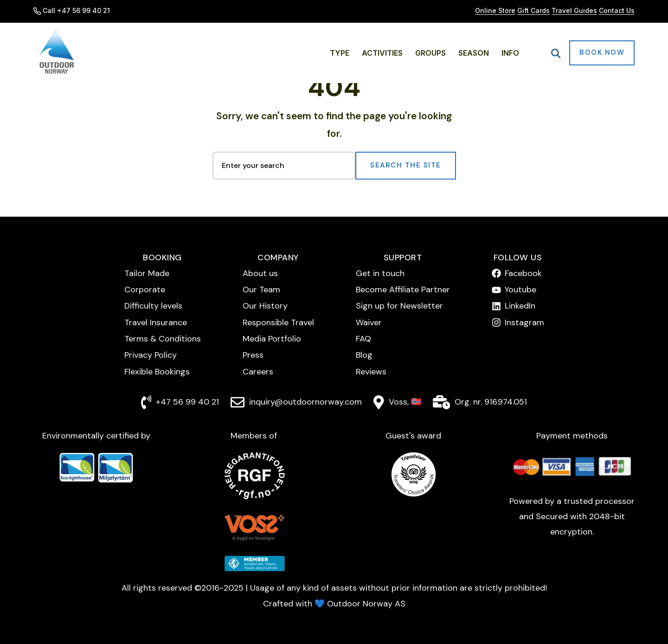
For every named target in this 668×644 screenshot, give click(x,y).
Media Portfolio (272, 339)
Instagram (524, 322)
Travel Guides (574, 10)
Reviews (371, 372)
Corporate (145, 290)
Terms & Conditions (163, 339)
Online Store (495, 10)
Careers (258, 372)
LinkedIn (520, 306)
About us (260, 273)
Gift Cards (533, 10)
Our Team (261, 290)
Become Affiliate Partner (403, 290)
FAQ (363, 339)
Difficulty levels (153, 306)
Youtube (520, 290)
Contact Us (617, 10)
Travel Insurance (156, 322)
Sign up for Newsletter (399, 306)
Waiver (369, 322)
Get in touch (380, 273)
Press (253, 355)
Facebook (523, 273)
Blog (364, 355)
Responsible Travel (278, 322)
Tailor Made (147, 273)
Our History (265, 306)
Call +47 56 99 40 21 (72, 10)
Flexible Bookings (157, 372)
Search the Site (406, 165)
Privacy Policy (151, 355)
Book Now (602, 52)
